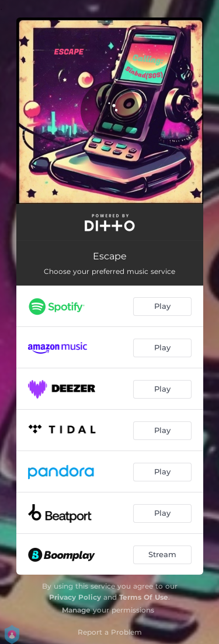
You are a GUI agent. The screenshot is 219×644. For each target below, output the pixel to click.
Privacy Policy (75, 597)
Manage (76, 610)
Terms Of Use (144, 597)
